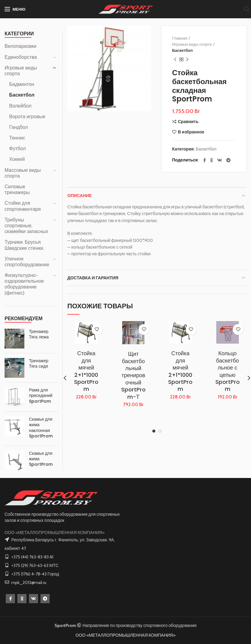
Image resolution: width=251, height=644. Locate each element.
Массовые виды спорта (23, 173)
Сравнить (188, 122)
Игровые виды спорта (192, 44)
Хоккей (17, 159)
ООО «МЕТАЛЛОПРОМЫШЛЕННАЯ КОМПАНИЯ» (55, 533)
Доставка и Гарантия (93, 278)
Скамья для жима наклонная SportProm (41, 428)
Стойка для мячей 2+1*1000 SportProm (86, 371)
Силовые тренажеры (17, 189)
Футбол (18, 149)
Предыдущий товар (175, 60)
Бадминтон (22, 84)
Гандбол (19, 127)
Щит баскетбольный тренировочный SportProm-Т (133, 375)
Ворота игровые (27, 117)
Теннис (17, 138)
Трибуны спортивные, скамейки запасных (26, 226)
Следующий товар (187, 60)
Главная (180, 38)
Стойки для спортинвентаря (23, 206)
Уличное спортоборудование (27, 262)
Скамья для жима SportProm (41, 459)
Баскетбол (182, 50)
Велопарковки (20, 46)
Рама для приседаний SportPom (41, 396)
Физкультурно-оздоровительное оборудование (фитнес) (24, 284)
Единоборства (21, 57)
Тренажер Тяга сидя (39, 363)
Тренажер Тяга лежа (39, 334)
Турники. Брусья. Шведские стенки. (24, 245)
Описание (80, 196)
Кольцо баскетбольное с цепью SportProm (228, 371)
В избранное (191, 132)
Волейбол (20, 106)
